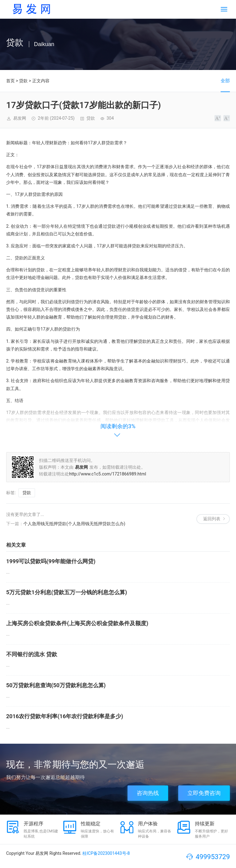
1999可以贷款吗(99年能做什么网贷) (51, 561)
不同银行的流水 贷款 (32, 654)
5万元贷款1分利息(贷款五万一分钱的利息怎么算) (67, 592)
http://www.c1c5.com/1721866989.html (108, 474)
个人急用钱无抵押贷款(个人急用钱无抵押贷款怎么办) (74, 524)
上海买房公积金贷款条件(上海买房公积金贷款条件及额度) (77, 623)
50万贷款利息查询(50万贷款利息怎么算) (56, 685)
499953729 (213, 857)
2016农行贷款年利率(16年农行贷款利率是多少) (65, 716)
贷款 (23, 81)
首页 (10, 81)
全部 (225, 81)
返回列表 (212, 519)
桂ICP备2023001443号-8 (106, 853)
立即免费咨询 (204, 793)
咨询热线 (148, 793)
